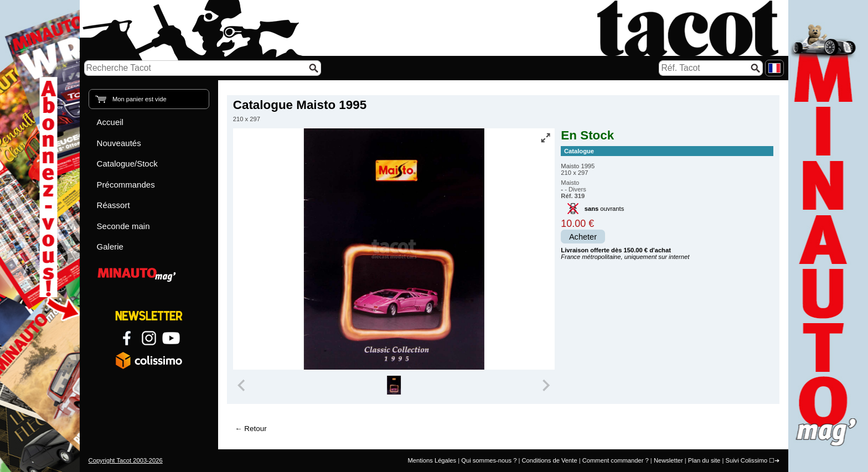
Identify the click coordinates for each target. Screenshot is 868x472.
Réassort (113, 205)
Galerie (110, 247)
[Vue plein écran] (545, 138)
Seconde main (123, 226)
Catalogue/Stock (127, 164)
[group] (394, 385)
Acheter (583, 237)
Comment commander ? (616, 460)
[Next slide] (546, 385)
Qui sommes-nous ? (489, 460)
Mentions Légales (432, 460)
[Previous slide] (242, 385)
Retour (255, 429)
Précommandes (126, 185)
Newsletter (668, 460)
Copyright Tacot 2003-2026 (126, 460)
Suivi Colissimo (746, 460)
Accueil (110, 122)
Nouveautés (119, 143)
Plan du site (704, 460)
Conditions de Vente (549, 460)
